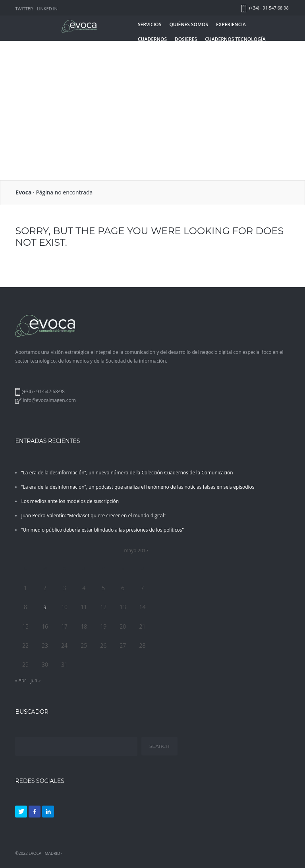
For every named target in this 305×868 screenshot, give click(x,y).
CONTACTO (172, 54)
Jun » (36, 681)
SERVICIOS (150, 24)
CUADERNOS (152, 39)
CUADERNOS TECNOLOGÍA (235, 39)
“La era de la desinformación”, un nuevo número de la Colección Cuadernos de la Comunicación (127, 473)
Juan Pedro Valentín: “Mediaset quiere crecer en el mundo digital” (93, 516)
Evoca (23, 192)
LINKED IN (47, 9)
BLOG (144, 54)
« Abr (20, 681)
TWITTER (24, 9)
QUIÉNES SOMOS (189, 24)
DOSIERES (186, 39)
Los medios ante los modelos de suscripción (70, 501)
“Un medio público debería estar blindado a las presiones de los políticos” (102, 530)
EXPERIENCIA (231, 24)
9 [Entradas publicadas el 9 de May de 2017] (45, 607)
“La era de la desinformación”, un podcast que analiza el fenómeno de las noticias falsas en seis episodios (138, 487)
